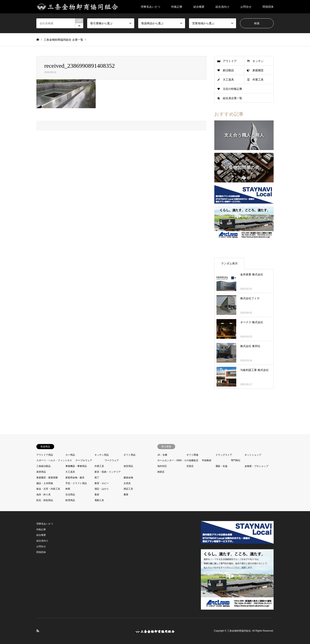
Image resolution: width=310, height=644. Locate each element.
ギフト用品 (129, 455)
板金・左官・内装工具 (48, 489)
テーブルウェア (84, 460)
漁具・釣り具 (43, 495)
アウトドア (230, 61)
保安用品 (128, 466)
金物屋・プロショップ (256, 466)
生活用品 (70, 495)
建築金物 (128, 478)
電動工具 (99, 500)
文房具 (127, 483)
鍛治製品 (228, 70)
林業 (68, 489)
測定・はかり (102, 489)
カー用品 (70, 455)
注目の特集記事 (232, 89)
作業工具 (258, 80)
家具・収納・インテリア (108, 472)
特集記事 (177, 7)
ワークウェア (112, 460)
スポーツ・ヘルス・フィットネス (54, 460)
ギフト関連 (192, 455)
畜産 (97, 495)
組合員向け (222, 7)
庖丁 (97, 478)
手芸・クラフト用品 (76, 483)
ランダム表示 (229, 263)
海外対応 (162, 466)
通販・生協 (221, 466)
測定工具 (128, 489)
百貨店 (190, 466)
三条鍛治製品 (43, 466)
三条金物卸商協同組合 (239, 631)
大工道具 (228, 80)
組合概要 (199, 7)
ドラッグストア (224, 455)
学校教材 (207, 460)
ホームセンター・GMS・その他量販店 (178, 460)
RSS (38, 631)
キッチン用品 (102, 455)
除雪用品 (70, 500)
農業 (126, 495)
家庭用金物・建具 (75, 478)
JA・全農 (162, 455)
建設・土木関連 (45, 483)
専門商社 (236, 460)
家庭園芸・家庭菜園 (47, 478)
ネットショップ (253, 455)
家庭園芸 (258, 70)
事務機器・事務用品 (76, 466)
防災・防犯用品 (45, 500)
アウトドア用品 (45, 455)
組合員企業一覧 (232, 98)
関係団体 (268, 7)
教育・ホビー (102, 483)
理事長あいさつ (150, 7)
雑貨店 (161, 472)
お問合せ (246, 7)
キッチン (258, 61)
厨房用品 (41, 472)
